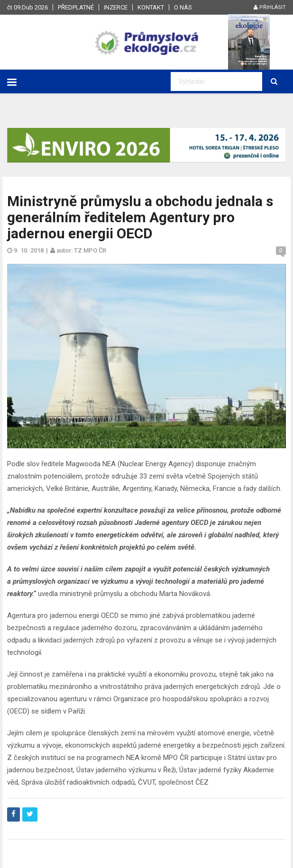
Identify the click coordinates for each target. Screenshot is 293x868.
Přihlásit (270, 7)
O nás (183, 7)
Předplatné (76, 7)
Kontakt (151, 7)
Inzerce (116, 7)
